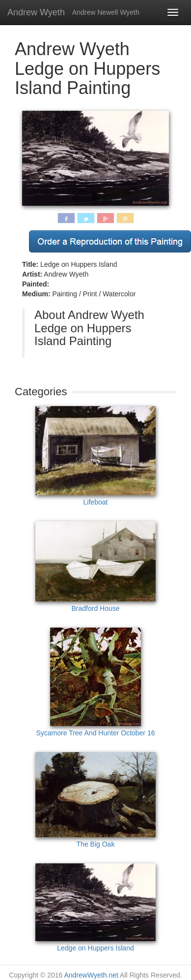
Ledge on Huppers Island (95, 908)
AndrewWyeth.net (91, 975)
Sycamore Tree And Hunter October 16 (95, 682)
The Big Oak (95, 800)
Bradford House (95, 567)
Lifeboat (95, 456)
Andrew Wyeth (36, 12)
